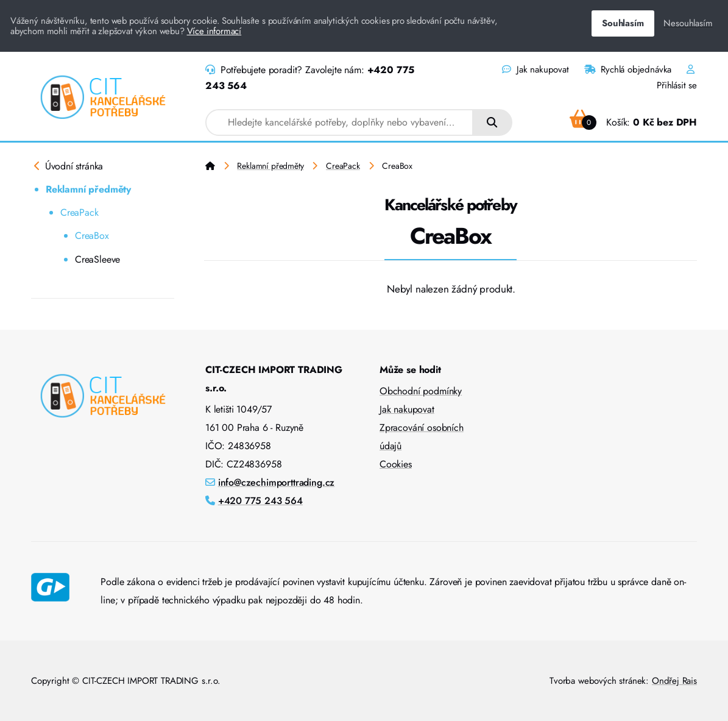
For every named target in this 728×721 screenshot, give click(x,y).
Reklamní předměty (88, 189)
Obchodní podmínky (421, 391)
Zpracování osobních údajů (422, 437)
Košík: (633, 122)
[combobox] (339, 123)
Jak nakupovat (535, 69)
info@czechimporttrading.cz (277, 482)
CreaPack (80, 212)
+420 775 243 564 (260, 501)
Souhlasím (623, 23)
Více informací (214, 31)
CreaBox (92, 236)
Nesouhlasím (688, 23)
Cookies (396, 464)
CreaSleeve (97, 259)
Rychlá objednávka (628, 69)
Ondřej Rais (674, 681)
